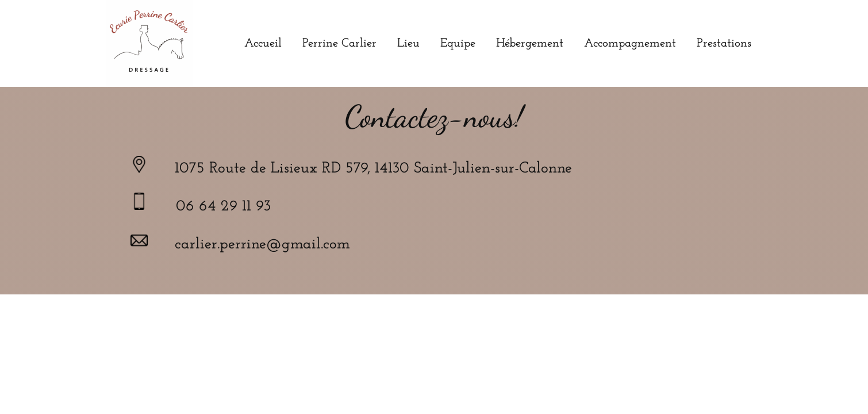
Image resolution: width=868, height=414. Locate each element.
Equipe (458, 43)
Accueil (263, 43)
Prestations (724, 43)
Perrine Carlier (339, 43)
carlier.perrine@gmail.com (262, 245)
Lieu (408, 43)
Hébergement (530, 43)
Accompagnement (630, 43)
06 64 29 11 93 (223, 207)
